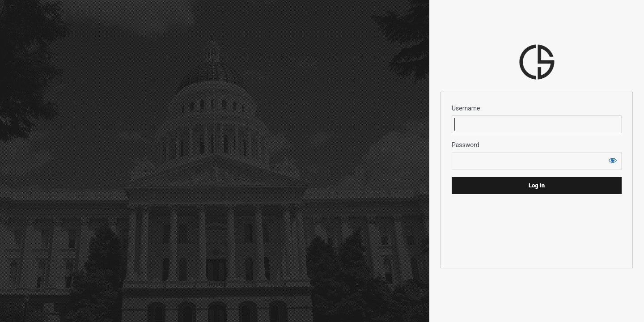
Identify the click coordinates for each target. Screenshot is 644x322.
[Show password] (613, 160)
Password (466, 145)
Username (466, 108)
